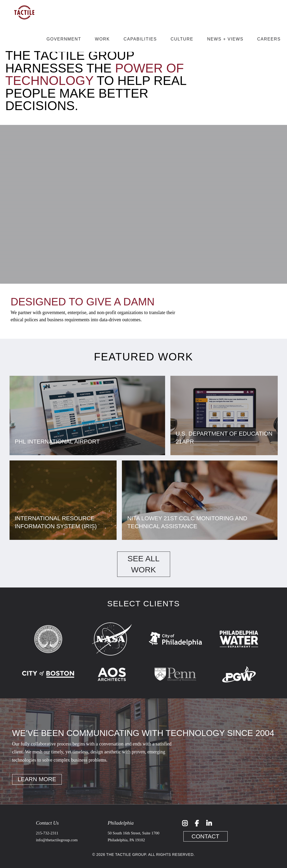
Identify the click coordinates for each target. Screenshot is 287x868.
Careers (269, 39)
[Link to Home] (24, 23)
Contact (206, 836)
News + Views (225, 39)
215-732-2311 (47, 833)
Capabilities (140, 39)
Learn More (37, 779)
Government (64, 39)
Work (102, 39)
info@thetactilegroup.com (57, 840)
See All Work (143, 564)
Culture (182, 39)
